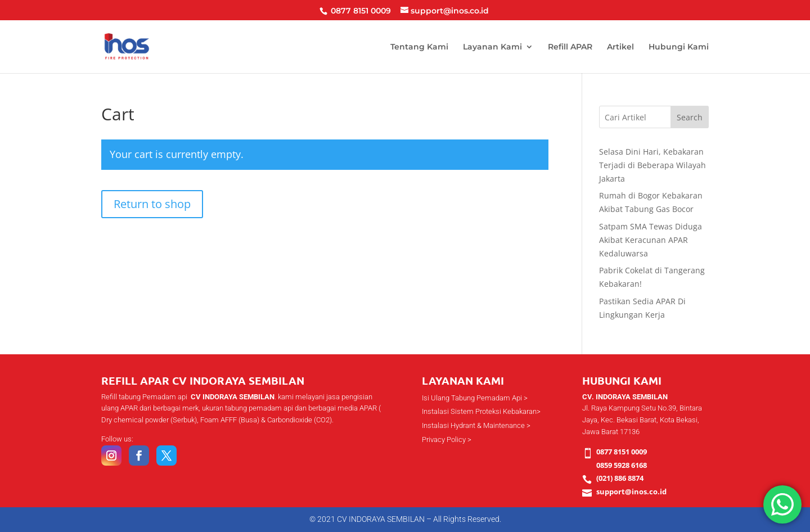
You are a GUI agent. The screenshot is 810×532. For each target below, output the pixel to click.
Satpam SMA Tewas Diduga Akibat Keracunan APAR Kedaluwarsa (651, 240)
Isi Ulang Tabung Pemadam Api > (475, 398)
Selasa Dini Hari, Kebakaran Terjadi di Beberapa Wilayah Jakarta (652, 165)
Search (690, 117)
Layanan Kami (492, 47)
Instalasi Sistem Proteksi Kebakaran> (481, 411)
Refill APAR (570, 47)
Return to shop (152, 204)
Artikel (620, 47)
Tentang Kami (419, 47)
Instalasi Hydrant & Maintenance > (476, 425)
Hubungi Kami (679, 47)
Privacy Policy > (447, 439)
